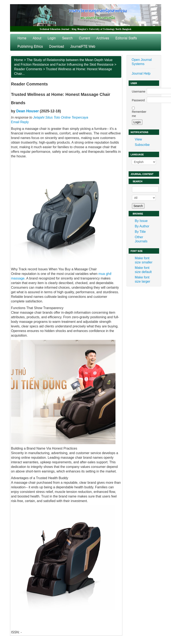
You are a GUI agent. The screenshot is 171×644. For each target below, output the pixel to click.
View (138, 139)
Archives (103, 38)
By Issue (141, 221)
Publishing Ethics (30, 46)
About (37, 38)
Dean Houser (28, 111)
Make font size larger (143, 279)
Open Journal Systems (142, 62)
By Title (140, 232)
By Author (142, 226)
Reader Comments (28, 69)
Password (138, 100)
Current (84, 38)
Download (56, 46)
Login (52, 38)
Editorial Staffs (126, 38)
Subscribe (142, 145)
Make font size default (143, 270)
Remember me (139, 114)
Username (139, 91)
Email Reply (20, 122)
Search (67, 38)
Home (22, 38)
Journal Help (141, 73)
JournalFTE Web (83, 46)
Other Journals (141, 239)
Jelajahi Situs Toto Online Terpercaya (61, 117)
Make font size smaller (144, 260)
